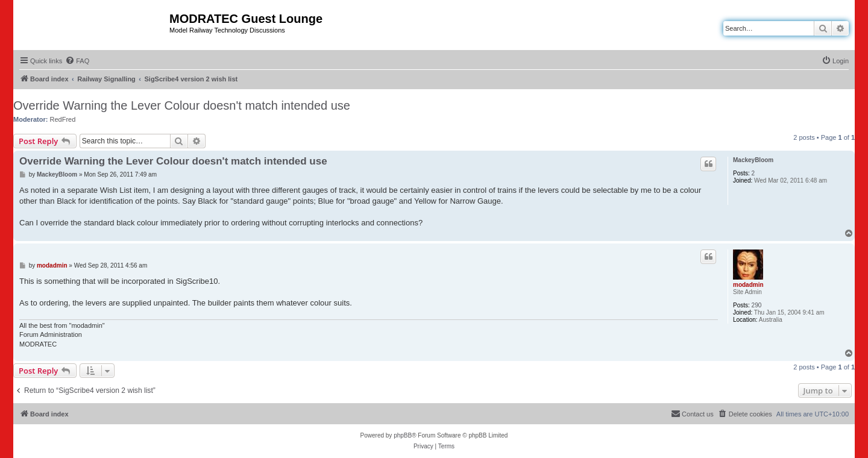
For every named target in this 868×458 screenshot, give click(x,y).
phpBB (403, 435)
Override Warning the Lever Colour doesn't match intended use (182, 105)
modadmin (748, 285)
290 (757, 305)
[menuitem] (77, 61)
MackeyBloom (753, 160)
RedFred (63, 119)
